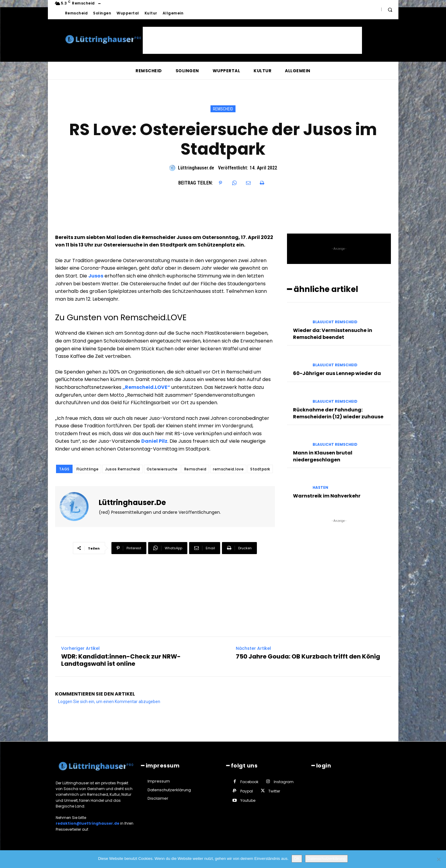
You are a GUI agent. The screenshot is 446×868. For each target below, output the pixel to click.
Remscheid (223, 109)
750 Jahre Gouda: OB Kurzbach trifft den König (308, 656)
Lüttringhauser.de (196, 168)
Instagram (284, 782)
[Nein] (438, 859)
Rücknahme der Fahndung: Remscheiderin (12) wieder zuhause (338, 413)
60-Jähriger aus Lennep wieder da (337, 373)
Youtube (248, 800)
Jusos (96, 276)
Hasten (320, 488)
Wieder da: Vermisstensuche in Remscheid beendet (333, 334)
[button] (390, 10)
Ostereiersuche (162, 469)
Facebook (249, 782)
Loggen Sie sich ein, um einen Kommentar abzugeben (109, 702)
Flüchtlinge (88, 469)
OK (297, 859)
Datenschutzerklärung (326, 859)
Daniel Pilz (154, 441)
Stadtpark (260, 469)
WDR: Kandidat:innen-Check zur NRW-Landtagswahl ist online (121, 660)
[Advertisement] (252, 40)
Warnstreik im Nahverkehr (327, 496)
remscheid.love (228, 469)
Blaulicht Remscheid (335, 322)
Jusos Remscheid (123, 469)
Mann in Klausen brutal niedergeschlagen (323, 456)
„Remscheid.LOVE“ (146, 387)
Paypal (247, 791)
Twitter (274, 791)
